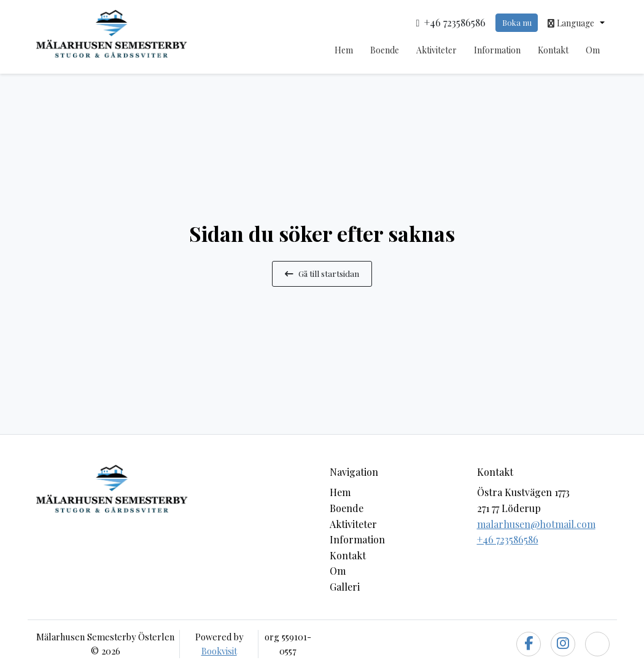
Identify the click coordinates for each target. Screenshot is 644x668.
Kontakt (553, 50)
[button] (576, 23)
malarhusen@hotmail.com (536, 524)
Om (593, 50)
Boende (385, 50)
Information (497, 50)
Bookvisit (219, 651)
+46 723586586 (508, 539)
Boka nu (517, 22)
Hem (344, 50)
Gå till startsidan (322, 273)
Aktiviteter (436, 50)
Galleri (345, 587)
